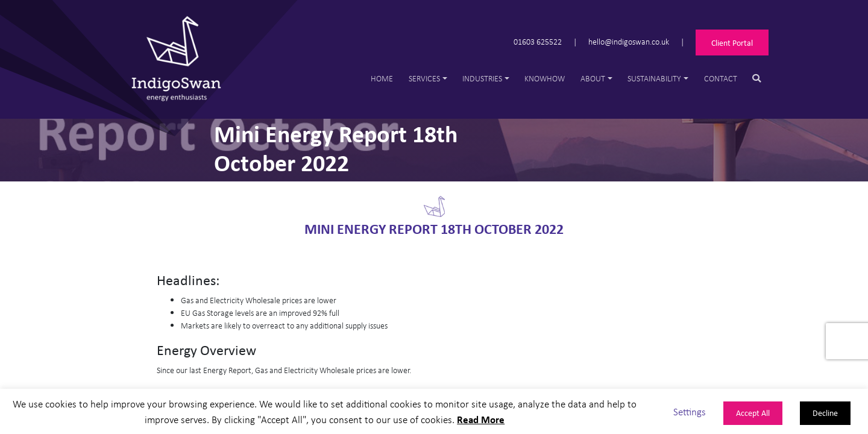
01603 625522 (538, 41)
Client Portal (732, 42)
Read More (481, 419)
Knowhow (545, 78)
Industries (482, 78)
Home (382, 78)
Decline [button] (825, 413)
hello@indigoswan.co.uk (629, 41)
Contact (721, 78)
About (593, 78)
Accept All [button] (753, 413)
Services (424, 78)
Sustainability (654, 78)
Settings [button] (690, 411)
